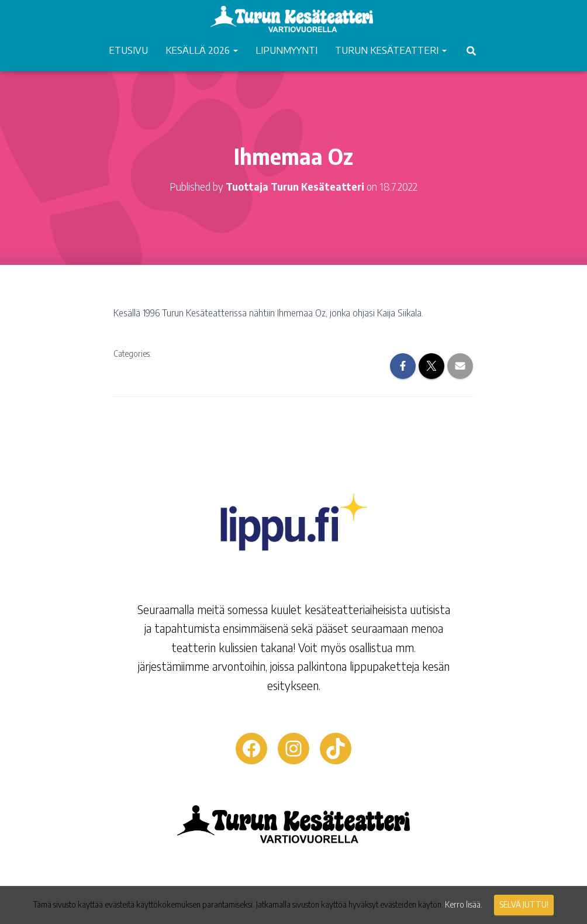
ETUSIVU (128, 50)
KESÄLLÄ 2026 (202, 50)
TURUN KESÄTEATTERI (391, 50)
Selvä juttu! (524, 904)
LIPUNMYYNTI (286, 50)
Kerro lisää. (464, 904)
